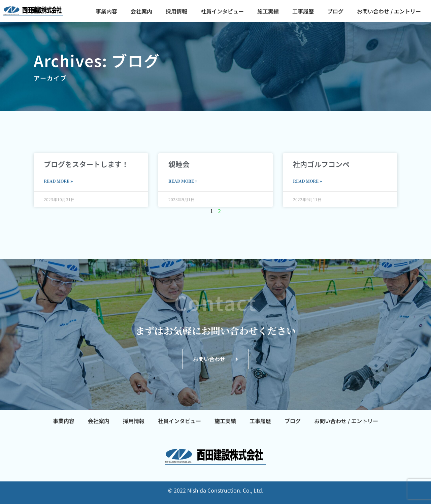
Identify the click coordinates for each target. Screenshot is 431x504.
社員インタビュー (222, 11)
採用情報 (176, 11)
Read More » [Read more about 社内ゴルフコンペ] (307, 181)
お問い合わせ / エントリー (389, 11)
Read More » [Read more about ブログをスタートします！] (58, 181)
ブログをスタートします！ (86, 164)
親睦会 (179, 164)
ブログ (335, 11)
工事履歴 (303, 11)
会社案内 (141, 11)
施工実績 (268, 11)
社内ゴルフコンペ (321, 164)
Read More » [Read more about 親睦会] (183, 181)
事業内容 (106, 11)
